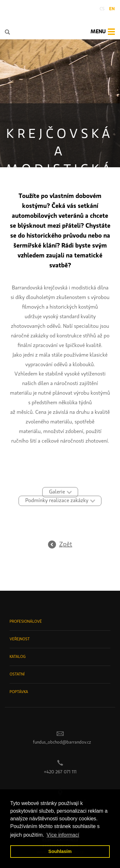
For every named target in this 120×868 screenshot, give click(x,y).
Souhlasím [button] (60, 851)
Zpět (66, 544)
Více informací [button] (63, 835)
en (112, 9)
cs (102, 9)
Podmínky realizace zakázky (57, 501)
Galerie (57, 492)
